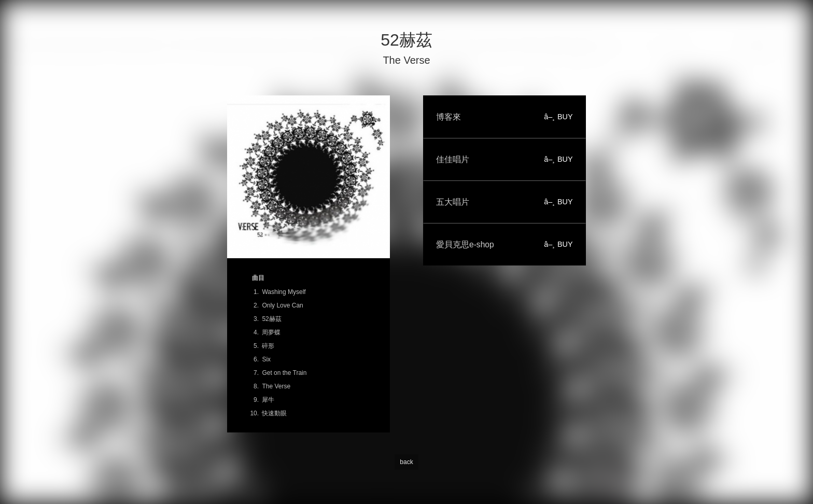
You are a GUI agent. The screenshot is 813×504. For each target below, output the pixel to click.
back (406, 462)
